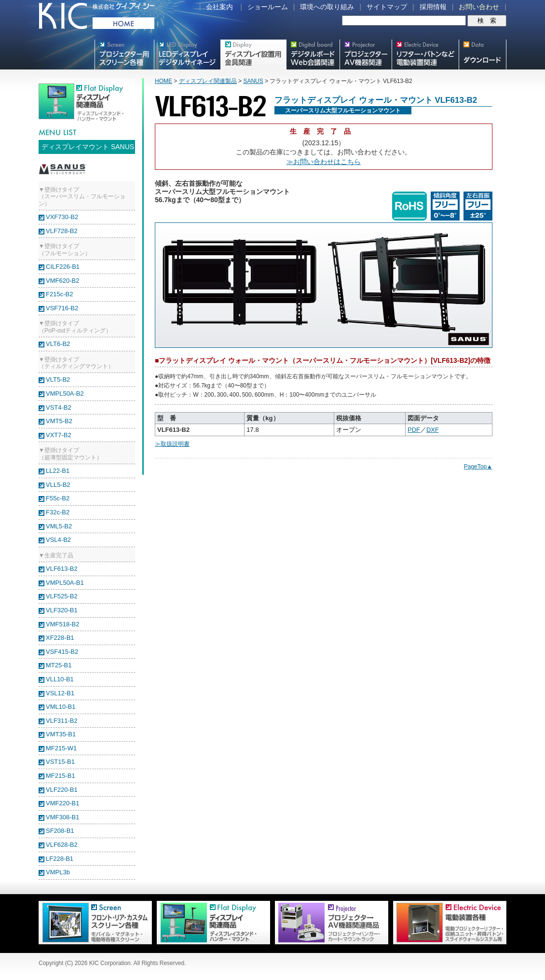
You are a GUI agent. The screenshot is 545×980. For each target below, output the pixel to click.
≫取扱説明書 (172, 444)
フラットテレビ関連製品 (253, 55)
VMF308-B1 (62, 817)
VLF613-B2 (62, 569)
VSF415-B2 (62, 652)
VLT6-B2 (58, 344)
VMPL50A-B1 (65, 583)
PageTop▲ (478, 467)
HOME (163, 81)
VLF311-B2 (62, 721)
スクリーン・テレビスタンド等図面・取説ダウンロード (483, 55)
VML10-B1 (61, 707)
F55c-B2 (58, 498)
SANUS (253, 81)
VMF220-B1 (62, 803)
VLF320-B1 (62, 610)
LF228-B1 (60, 859)
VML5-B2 (59, 526)
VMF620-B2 (62, 281)
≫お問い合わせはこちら (324, 162)
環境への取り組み (327, 7)
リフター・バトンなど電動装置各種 (425, 55)
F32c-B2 (58, 512)
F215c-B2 (59, 294)
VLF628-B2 (62, 845)
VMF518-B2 (62, 624)
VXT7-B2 (59, 435)
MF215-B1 (61, 776)
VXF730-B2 (62, 217)
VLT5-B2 (58, 380)
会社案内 (219, 7)
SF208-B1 (60, 831)
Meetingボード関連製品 (313, 55)
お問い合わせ (479, 7)
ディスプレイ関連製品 (208, 81)
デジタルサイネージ (187, 55)
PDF (414, 430)
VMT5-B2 (59, 421)
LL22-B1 (58, 471)
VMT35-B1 (61, 734)
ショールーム (268, 7)
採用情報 (433, 7)
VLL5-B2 (58, 485)
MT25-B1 (59, 665)
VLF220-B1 (62, 790)
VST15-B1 (60, 762)
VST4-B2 (59, 407)
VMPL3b (58, 872)
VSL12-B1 (60, 693)
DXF (433, 430)
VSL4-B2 (58, 540)
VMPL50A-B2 (65, 393)
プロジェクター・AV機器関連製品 (366, 55)
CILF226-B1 (63, 267)
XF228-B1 (60, 638)
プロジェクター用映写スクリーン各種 (124, 55)
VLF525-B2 (62, 596)
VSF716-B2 (62, 308)
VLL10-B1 (60, 679)
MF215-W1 (61, 748)
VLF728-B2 (62, 231)
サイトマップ (387, 7)
